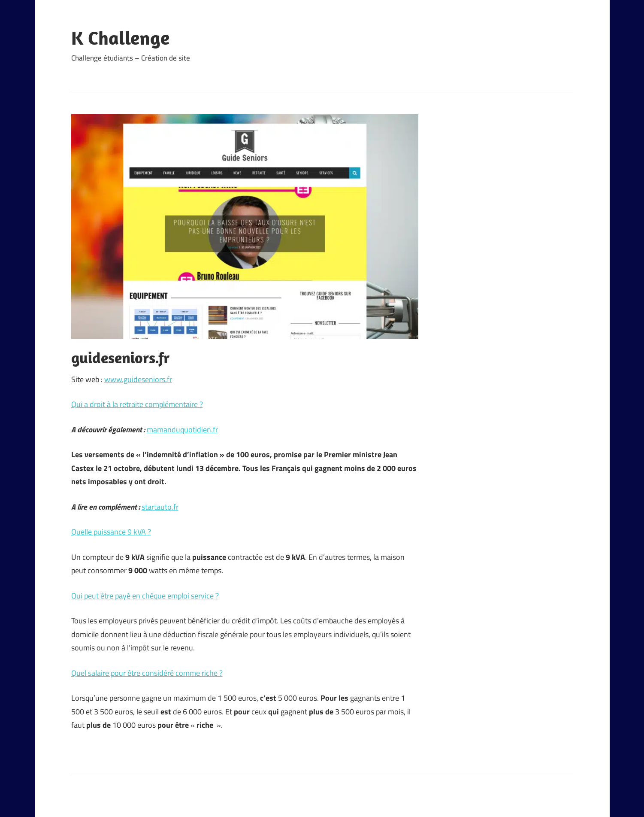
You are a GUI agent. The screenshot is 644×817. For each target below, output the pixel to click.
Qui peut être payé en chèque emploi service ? (145, 596)
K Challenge (120, 38)
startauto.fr (160, 507)
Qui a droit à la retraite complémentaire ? (137, 404)
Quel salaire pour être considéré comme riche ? (147, 673)
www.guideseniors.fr (138, 379)
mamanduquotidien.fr (182, 430)
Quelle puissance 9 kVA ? (111, 532)
